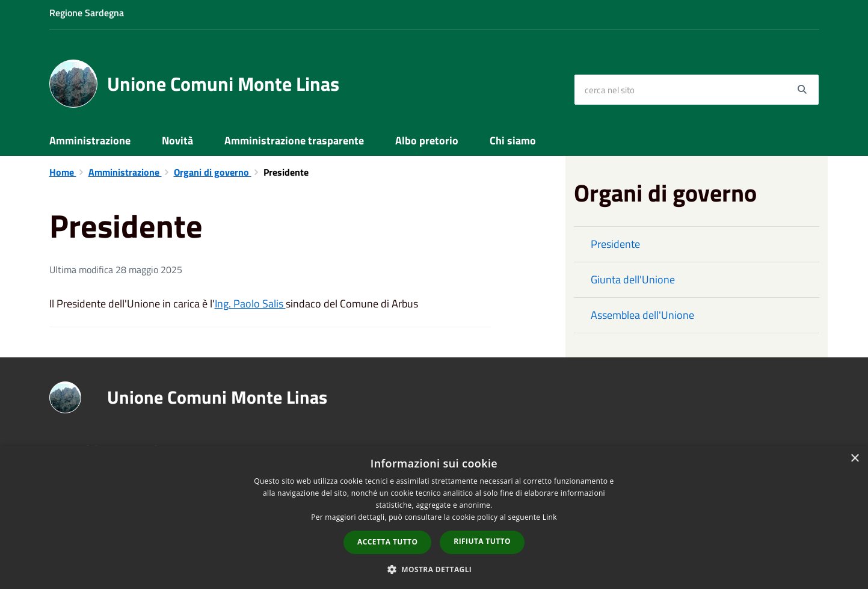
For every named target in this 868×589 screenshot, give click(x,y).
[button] (434, 569)
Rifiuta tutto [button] (482, 541)
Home (63, 172)
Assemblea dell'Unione (642, 315)
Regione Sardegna (87, 13)
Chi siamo (513, 140)
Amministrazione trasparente (294, 140)
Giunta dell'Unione (633, 279)
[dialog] (434, 517)
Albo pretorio (427, 140)
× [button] (854, 459)
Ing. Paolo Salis (250, 304)
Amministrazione (90, 140)
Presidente (615, 244)
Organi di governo (213, 172)
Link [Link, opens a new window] (550, 517)
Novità (177, 140)
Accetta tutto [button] (387, 542)
